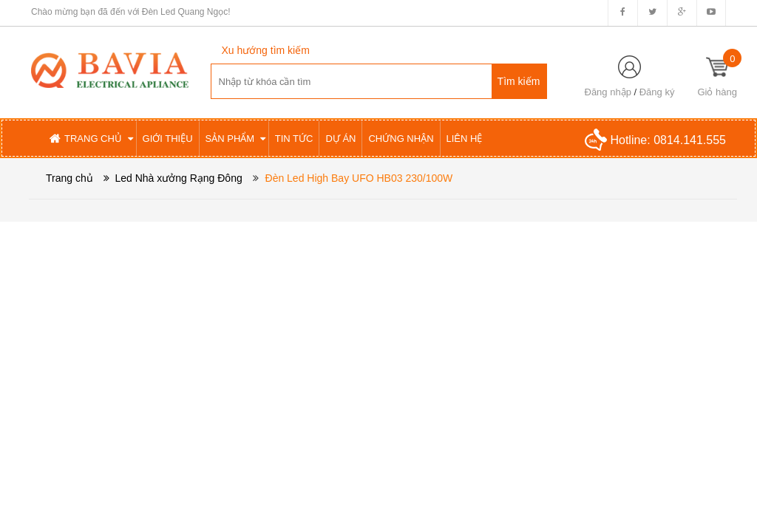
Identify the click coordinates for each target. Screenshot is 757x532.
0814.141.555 (690, 140)
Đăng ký (657, 92)
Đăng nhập (608, 92)
